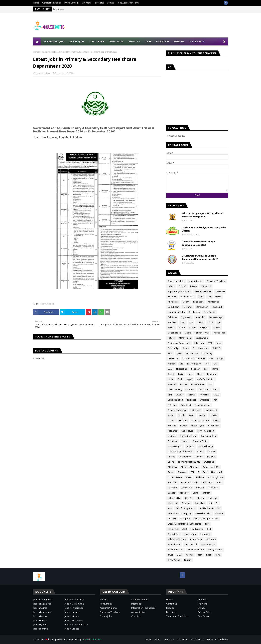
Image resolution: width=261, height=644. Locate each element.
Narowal (192, 395)
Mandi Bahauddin (190, 483)
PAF (211, 359)
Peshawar (188, 307)
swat (206, 369)
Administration (196, 281)
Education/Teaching (216, 281)
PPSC (183, 322)
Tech (207, 364)
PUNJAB (182, 286)
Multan (186, 302)
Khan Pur (189, 498)
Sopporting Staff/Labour (179, 291)
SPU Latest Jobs (175, 446)
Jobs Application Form (128, 3)
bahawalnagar (216, 317)
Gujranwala (186, 317)
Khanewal (212, 374)
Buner (171, 472)
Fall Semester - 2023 (177, 529)
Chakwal (211, 452)
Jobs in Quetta (40, 625)
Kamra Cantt (196, 539)
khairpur (172, 436)
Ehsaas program (203, 405)
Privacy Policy (205, 612)
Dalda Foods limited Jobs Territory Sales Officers (204, 229)
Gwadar (180, 395)
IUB (191, 322)
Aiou (170, 353)
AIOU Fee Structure (190, 467)
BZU (170, 369)
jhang (190, 374)
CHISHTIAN (173, 359)
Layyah (189, 379)
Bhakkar (219, 513)
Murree (184, 384)
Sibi (210, 503)
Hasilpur (183, 421)
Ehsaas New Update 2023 (206, 519)
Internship (136, 604)
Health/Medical (48, 52)
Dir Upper (185, 519)
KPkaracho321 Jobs (177, 539)
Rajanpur (196, 369)
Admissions (213, 302)
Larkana (200, 477)
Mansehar (213, 498)
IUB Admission (175, 477)
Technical (191, 400)
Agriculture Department (179, 343)
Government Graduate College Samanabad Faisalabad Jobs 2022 (200, 257)
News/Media (210, 312)
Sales (219, 483)
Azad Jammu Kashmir (208, 390)
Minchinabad (191, 544)
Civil (170, 395)
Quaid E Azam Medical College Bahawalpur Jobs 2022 (198, 243)
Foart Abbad (197, 529)
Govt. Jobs (136, 616)
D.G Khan (172, 405)
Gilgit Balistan (174, 333)
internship (200, 317)
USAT (179, 555)
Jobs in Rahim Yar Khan (76, 625)
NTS (181, 364)
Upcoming (207, 353)
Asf (215, 400)
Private (194, 286)
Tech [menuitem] (148, 41)
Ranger (220, 359)
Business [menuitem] (179, 41)
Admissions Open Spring (180, 513)
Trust (170, 555)
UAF (216, 364)
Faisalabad (198, 302)
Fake (207, 524)
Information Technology (143, 608)
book (209, 555)
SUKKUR (216, 348)
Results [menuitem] (133, 41)
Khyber (184, 426)
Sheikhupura (187, 431)
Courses (213, 415)
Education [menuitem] (162, 41)
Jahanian (206, 493)
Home (36, 3)
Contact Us (172, 604)
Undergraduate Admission (181, 452)
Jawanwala (205, 534)
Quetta (200, 322)
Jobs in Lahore (40, 616)
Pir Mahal (186, 503)
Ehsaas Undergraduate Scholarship (185, 524)
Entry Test (202, 472)
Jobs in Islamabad (42, 612)
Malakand (173, 483)
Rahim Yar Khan (202, 333)
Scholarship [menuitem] (97, 41)
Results (171, 328)
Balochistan (173, 307)
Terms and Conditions (177, 616)
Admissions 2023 (211, 467)
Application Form (188, 436)
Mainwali (211, 457)
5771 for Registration (186, 508)
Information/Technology (194, 359)
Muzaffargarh (197, 426)
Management (185, 338)
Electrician (173, 441)
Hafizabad (196, 410)
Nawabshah (213, 426)
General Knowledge (52, 3)
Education (199, 343)
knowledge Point (43, 73)
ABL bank (172, 467)
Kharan (200, 498)
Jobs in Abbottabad (43, 600)
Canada (172, 493)
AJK (219, 322)
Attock (186, 348)
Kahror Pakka (174, 498)
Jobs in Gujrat (40, 608)
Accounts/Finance (203, 291)
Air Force (190, 390)
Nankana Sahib (200, 441)
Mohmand (173, 503)
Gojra (195, 493)
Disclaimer (172, 612)
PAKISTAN (220, 291)
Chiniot (171, 457)
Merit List (172, 322)
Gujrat (171, 374)
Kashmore (211, 539)
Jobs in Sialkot (72, 629)
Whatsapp (205, 400)
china (218, 555)
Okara (188, 333)
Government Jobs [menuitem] (54, 41)
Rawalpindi (217, 307)
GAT (209, 529)
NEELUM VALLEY (208, 544)
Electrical (104, 600)
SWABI (217, 395)
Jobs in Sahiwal (41, 629)
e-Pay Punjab (174, 560)
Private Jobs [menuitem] (77, 41)
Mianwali (172, 384)
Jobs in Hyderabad (74, 608)
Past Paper (86, 3)
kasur (192, 415)
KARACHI (172, 297)
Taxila (181, 374)
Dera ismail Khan (208, 436)
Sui (217, 503)
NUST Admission (176, 550)
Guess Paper (174, 534)
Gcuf (180, 379)
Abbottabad (220, 333)
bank (201, 297)
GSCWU (172, 421)
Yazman (190, 555)
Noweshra (205, 395)
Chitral (200, 374)
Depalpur (184, 493)
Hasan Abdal (190, 534)
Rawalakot (199, 503)
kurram (188, 560)
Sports (171, 462)
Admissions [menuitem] (117, 41)
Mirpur (171, 415)
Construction (185, 457)
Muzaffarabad (198, 384)
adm (200, 555)
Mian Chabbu (174, 544)
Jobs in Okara (40, 620)
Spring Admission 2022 (189, 462)
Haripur (185, 441)
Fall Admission (194, 364)
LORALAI (199, 457)
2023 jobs (173, 488)
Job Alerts (99, 3)
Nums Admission (196, 550)
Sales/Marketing (175, 400)
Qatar (179, 353)
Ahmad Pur (187, 488)
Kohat (171, 379)
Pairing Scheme (215, 550)
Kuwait (189, 477)
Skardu (182, 415)
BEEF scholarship (203, 513)
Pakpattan (173, 431)
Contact (111, 3)
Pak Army (172, 317)
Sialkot (182, 328)
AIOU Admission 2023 (210, 508)
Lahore (171, 286)
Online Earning (71, 3)
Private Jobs (106, 616)
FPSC (210, 343)
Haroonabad (211, 410)
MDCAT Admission (205, 379)
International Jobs (176, 312)
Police (210, 322)
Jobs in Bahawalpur (74, 600)
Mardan (172, 364)
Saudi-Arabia (202, 338)
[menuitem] (37, 41)
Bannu (215, 369)
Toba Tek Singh (206, 446)
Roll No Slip (173, 348)
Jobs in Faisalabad (42, 604)
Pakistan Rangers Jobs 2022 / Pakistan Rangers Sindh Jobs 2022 (202, 215)
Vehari (200, 452)
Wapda (193, 328)
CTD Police (213, 488)
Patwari (171, 338)
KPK (209, 297)
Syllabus (190, 446)
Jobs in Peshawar (73, 620)
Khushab (172, 426)
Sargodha (205, 328)
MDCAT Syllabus (215, 477)
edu (170, 508)
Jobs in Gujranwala (74, 604)
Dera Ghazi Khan (201, 348)
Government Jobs (176, 281)
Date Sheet (186, 405)
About (158, 639)
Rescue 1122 (192, 353)
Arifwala (200, 488)
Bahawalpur (202, 307)
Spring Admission (206, 431)
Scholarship (194, 312)
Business (172, 519)
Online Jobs (207, 483)
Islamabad (206, 286)
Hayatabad (216, 472)
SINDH (218, 297)
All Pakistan (173, 302)
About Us (202, 600)
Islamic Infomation (200, 421)
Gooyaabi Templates (92, 639)
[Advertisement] (167, 25)
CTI (192, 472)
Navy (219, 343)
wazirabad (209, 462)
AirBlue (202, 415)
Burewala (182, 472)
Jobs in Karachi (72, 612)
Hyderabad (182, 369)
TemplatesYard (58, 639)
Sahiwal (217, 328)
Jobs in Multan (72, 616)
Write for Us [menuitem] (197, 41)
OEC (211, 384)
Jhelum (216, 421)
